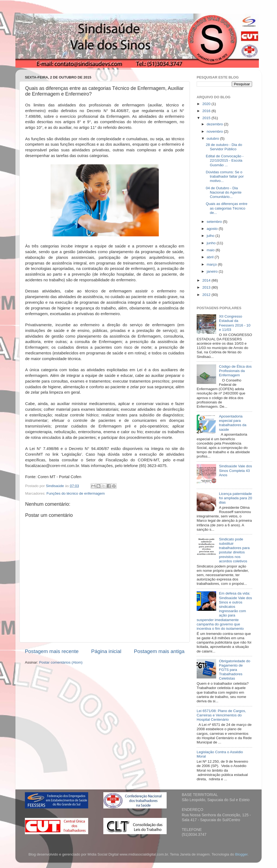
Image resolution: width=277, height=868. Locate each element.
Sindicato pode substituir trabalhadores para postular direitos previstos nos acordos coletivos (234, 550)
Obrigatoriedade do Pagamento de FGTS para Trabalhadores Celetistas (235, 670)
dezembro (215, 124)
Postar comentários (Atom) (61, 662)
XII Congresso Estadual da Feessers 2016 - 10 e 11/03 (235, 323)
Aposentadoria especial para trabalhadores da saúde (233, 423)
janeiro (213, 271)
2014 (207, 280)
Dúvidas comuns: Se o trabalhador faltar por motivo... (225, 176)
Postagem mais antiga (159, 651)
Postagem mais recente (52, 651)
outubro (213, 138)
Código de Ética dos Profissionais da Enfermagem (235, 371)
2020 (207, 104)
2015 (207, 118)
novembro (215, 131)
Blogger (241, 854)
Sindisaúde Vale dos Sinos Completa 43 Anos (235, 470)
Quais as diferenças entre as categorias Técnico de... (227, 208)
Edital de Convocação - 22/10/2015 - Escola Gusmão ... (225, 160)
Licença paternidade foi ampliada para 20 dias (235, 498)
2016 (207, 111)
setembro (215, 222)
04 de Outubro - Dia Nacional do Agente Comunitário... (224, 192)
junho (212, 243)
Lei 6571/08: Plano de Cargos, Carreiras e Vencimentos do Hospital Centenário (221, 715)
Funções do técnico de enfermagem (76, 493)
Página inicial (106, 651)
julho (211, 236)
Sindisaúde (56, 486)
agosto (213, 229)
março (212, 264)
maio (211, 250)
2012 (207, 295)
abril (211, 257)
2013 (207, 287)
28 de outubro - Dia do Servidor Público (224, 147)
